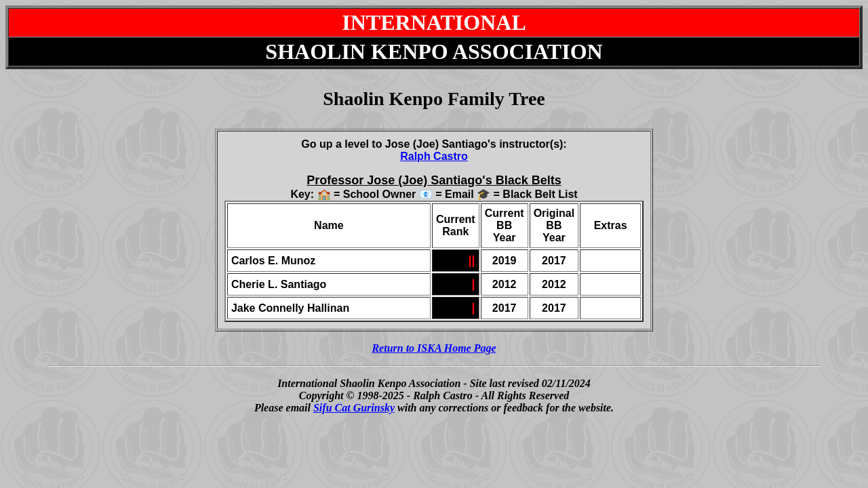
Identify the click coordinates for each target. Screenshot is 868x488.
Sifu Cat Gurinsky (354, 408)
